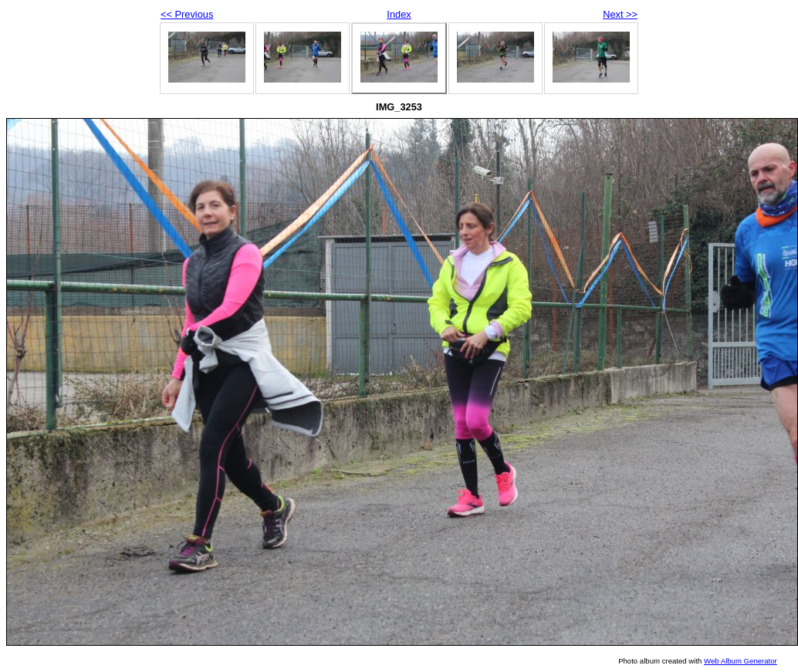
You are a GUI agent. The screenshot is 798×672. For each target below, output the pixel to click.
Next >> (620, 14)
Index (399, 14)
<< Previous (187, 14)
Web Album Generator (741, 661)
